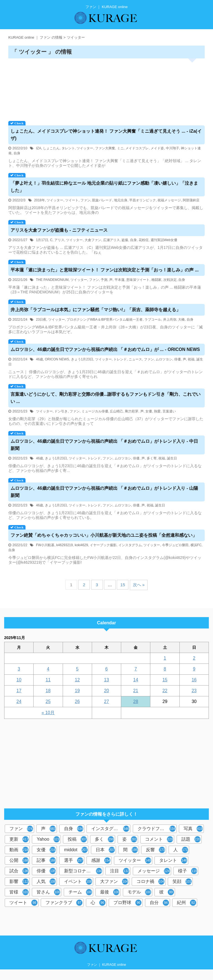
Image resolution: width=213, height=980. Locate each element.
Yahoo (48, 839)
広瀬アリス (111, 240)
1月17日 (42, 240)
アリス (59, 240)
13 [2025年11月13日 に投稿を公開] (106, 680)
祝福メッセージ (169, 200)
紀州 (187, 903)
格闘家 (156, 280)
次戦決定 (170, 280)
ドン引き (61, 411)
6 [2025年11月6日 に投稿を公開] (107, 669)
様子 (188, 871)
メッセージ (154, 871)
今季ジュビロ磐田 (175, 545)
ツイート (72, 200)
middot (76, 850)
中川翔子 (173, 148)
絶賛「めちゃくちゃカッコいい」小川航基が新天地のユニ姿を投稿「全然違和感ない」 (104, 535)
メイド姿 (157, 148)
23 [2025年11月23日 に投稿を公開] (194, 691)
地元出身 (121, 200)
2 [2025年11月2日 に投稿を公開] (194, 658)
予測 (104, 280)
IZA (39, 148)
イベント (78, 882)
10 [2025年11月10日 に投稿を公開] (19, 680)
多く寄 (152, 458)
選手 (74, 860)
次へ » (139, 585)
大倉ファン (93, 240)
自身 (17, 153)
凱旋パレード (102, 200)
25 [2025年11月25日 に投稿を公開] (48, 701)
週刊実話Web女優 (164, 240)
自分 (159, 903)
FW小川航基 (45, 545)
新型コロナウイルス (84, 871)
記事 (46, 860)
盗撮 (125, 240)
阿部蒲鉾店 (191, 200)
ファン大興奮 (105, 148)
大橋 (181, 320)
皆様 (19, 892)
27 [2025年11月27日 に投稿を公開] (106, 701)
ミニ (120, 148)
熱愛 (157, 411)
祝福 (191, 359)
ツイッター (85, 148)
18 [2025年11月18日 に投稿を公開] (48, 691)
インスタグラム (130, 545)
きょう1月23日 (82, 359)
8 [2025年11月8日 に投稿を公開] (165, 669)
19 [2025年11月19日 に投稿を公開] (77, 691)
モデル (139, 892)
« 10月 (48, 713)
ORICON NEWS (57, 359)
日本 (105, 850)
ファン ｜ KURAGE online (107, 965)
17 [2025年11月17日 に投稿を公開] (19, 691)
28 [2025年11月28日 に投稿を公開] (136, 701)
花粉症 (144, 240)
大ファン (114, 882)
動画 (19, 850)
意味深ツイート (138, 280)
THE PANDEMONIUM (52, 280)
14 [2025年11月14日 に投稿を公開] (136, 680)
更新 (19, 839)
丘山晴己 (116, 411)
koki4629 (81, 545)
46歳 (40, 359)
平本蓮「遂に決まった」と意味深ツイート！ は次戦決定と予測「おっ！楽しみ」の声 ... (105, 270)
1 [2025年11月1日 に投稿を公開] (165, 658)
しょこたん (51, 148)
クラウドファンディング (157, 829)
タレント (68, 148)
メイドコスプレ (137, 148)
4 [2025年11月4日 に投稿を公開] (48, 669)
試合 (19, 871)
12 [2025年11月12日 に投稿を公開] (77, 680)
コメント (159, 839)
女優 (149, 411)
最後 (110, 892)
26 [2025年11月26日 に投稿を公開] (77, 701)
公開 (19, 860)
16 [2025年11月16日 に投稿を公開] (194, 680)
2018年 (40, 200)
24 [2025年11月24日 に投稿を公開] (19, 701)
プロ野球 (127, 903)
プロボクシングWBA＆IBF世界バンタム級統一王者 (105, 320)
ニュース (135, 359)
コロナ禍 (150, 882)
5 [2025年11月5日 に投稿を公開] (77, 669)
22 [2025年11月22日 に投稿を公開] (165, 691)
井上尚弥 (170, 320)
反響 (155, 850)
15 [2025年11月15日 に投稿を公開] (165, 680)
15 (123, 585)
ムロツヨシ (164, 359)
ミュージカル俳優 (95, 411)
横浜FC (196, 545)
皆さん (48, 892)
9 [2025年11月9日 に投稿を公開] (194, 669)
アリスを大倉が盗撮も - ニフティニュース (59, 230)
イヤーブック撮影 (103, 545)
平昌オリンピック (143, 200)
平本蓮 (120, 280)
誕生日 (172, 458)
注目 (120, 871)
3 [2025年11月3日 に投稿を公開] (19, 669)
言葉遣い (169, 411)
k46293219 (64, 545)
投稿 (77, 839)
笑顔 (182, 882)
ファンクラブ (64, 903)
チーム (80, 892)
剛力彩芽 (132, 411)
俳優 (177, 359)
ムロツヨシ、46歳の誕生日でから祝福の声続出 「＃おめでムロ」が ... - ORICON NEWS (105, 349)
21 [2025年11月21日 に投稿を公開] (136, 691)
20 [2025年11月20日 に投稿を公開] (106, 691)
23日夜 (41, 320)
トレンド (120, 359)
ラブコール (153, 320)
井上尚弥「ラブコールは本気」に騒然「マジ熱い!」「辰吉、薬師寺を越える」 (96, 310)
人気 (46, 882)
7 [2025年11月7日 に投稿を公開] (136, 669)
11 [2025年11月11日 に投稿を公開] (48, 680)
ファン (85, 200)
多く (104, 839)
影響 (19, 882)
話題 (191, 839)
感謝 (101, 860)
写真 (193, 829)
